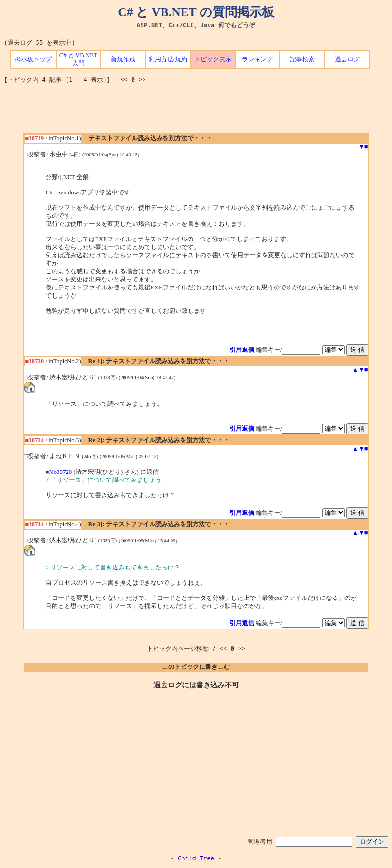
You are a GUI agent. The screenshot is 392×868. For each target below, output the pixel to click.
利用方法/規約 (168, 59)
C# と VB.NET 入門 (78, 59)
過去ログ (347, 59)
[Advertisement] (196, 112)
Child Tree (196, 858)
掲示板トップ (33, 59)
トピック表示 (213, 59)
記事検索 (302, 59)
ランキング (257, 59)
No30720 (61, 472)
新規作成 (123, 59)
